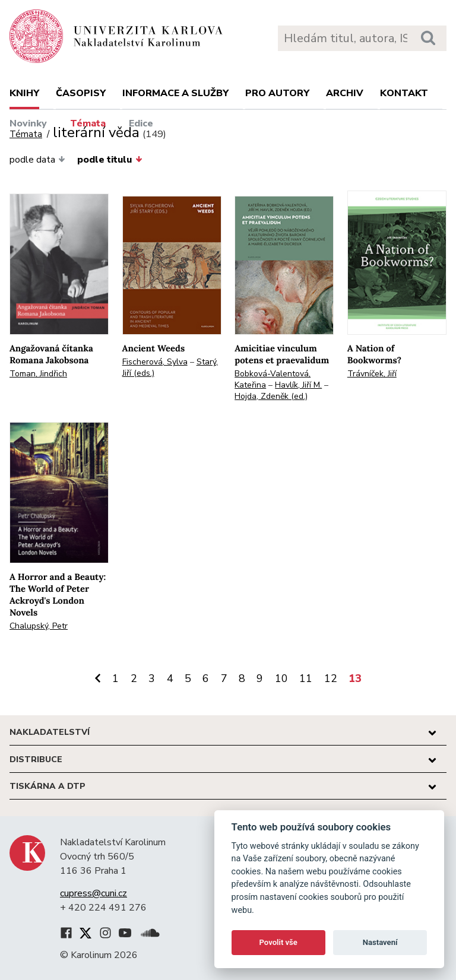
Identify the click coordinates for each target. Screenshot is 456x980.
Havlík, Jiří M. (298, 385)
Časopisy (81, 93)
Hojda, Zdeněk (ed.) (271, 396)
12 (331, 678)
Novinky (28, 123)
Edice (141, 123)
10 (281, 678)
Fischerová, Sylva (155, 362)
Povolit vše (278, 942)
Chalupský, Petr (39, 626)
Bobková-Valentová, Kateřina (273, 379)
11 (306, 678)
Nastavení (380, 942)
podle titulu (110, 160)
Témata (88, 123)
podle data (37, 160)
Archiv (345, 93)
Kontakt (404, 93)
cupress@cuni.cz (94, 893)
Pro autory (277, 93)
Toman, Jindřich (38, 374)
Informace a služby (175, 93)
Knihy (24, 93)
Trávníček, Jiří (372, 374)
